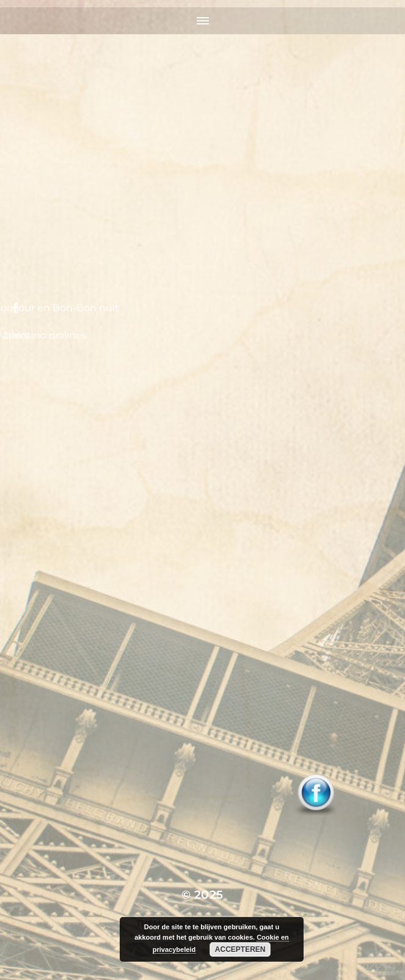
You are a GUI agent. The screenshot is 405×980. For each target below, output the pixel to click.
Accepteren (240, 949)
